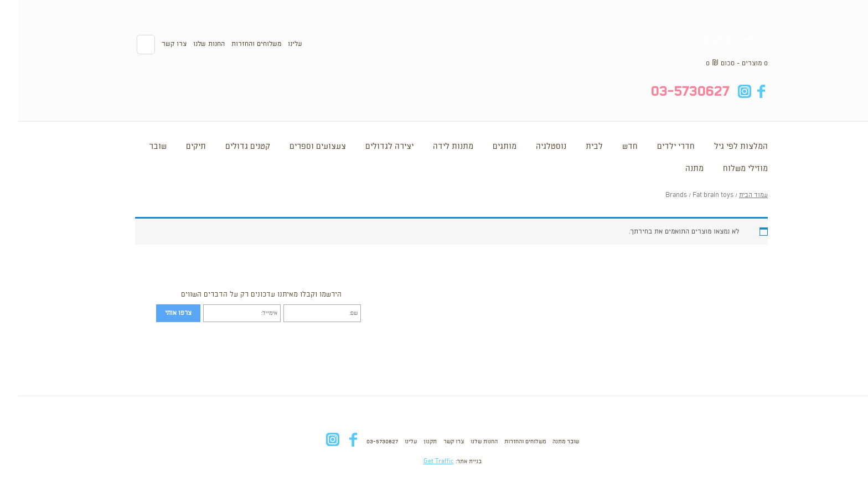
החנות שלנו (191, 44)
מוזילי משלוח (727, 169)
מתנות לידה (435, 147)
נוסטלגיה (533, 147)
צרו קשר (156, 44)
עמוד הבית (735, 195)
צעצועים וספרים (299, 147)
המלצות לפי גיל (723, 147)
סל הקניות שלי (710, 41)
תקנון (412, 442)
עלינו (277, 44)
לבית (576, 147)
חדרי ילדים (658, 147)
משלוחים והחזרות (238, 44)
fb (743, 91)
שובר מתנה (547, 442)
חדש (612, 147)
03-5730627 (364, 442)
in (726, 91)
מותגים (486, 147)
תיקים (178, 147)
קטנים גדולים (229, 147)
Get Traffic (420, 462)
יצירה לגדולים (371, 147)
